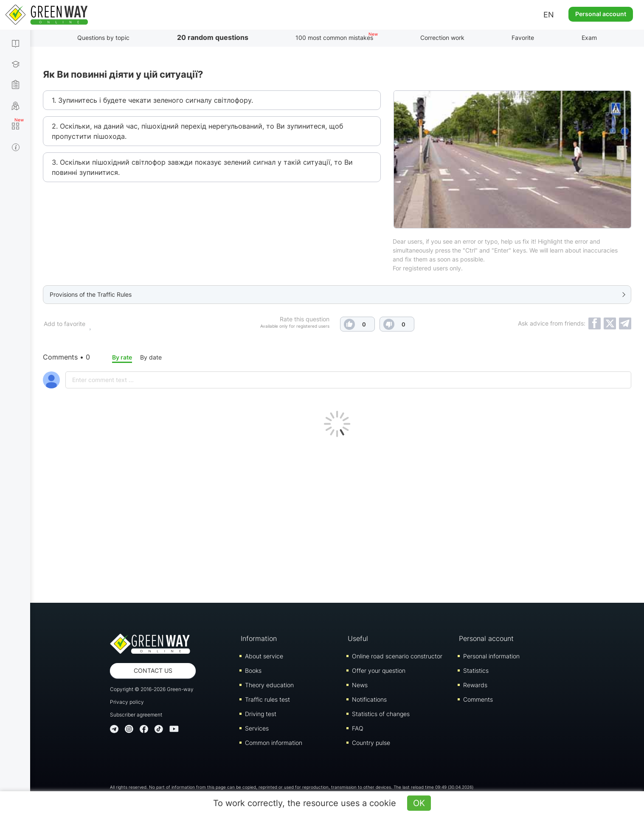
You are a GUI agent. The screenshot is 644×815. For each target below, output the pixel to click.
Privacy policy (127, 702)
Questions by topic (103, 38)
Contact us (153, 670)
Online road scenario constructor (397, 656)
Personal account (601, 14)
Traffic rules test (267, 699)
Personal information (491, 656)
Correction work (442, 38)
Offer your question (379, 670)
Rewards (475, 685)
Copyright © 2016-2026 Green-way (152, 689)
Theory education (269, 685)
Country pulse (371, 743)
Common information (274, 743)
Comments (478, 699)
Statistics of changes (381, 714)
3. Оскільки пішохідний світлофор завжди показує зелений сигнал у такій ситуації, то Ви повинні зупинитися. (202, 167)
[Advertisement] (337, 518)
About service (264, 656)
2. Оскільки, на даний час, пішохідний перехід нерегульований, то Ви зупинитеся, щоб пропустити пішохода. (197, 131)
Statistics (476, 670)
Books (253, 670)
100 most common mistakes (334, 38)
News (360, 685)
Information (259, 638)
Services (257, 728)
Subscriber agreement (136, 715)
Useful (358, 638)
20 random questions (213, 37)
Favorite (523, 38)
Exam (589, 38)
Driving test (261, 714)
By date (151, 357)
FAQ (358, 728)
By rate (122, 357)
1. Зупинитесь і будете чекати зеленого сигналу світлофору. (152, 100)
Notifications (369, 699)
